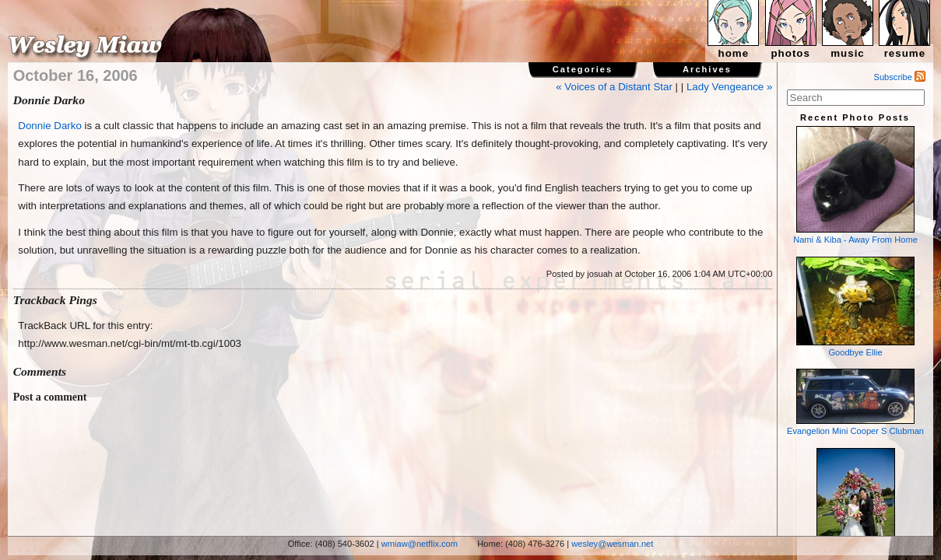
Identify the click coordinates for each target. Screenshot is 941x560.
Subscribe (900, 77)
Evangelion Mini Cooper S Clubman (855, 402)
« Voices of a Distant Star (614, 87)
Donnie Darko (50, 126)
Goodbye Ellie (855, 307)
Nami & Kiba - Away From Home (855, 185)
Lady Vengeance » (729, 87)
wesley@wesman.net (612, 544)
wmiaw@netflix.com (420, 544)
